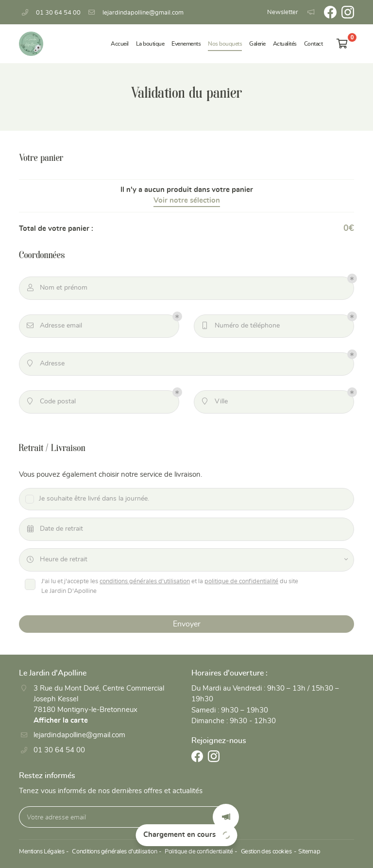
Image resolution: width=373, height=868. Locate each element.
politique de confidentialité (243, 583)
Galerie (257, 44)
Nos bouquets (225, 44)
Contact (314, 44)
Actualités (285, 44)
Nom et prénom (57, 289)
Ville (214, 403)
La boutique (150, 44)
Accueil (120, 44)
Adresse (45, 365)
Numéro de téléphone (240, 327)
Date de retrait (55, 530)
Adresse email (54, 327)
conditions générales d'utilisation (146, 583)
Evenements (186, 44)
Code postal (51, 403)
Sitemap (305, 855)
